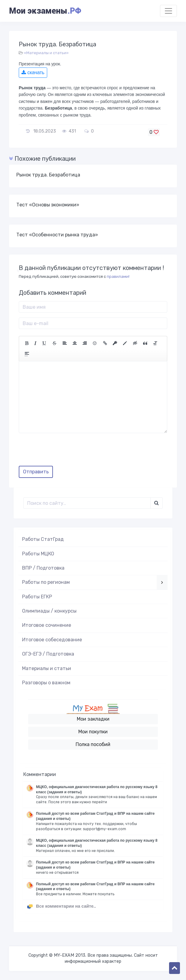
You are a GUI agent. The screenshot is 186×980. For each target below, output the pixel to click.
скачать (33, 72)
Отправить (36, 472)
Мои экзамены (45, 11)
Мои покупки (93, 732)
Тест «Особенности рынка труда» (57, 235)
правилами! (118, 276)
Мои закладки (93, 719)
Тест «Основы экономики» (48, 205)
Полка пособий (93, 744)
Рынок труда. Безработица (48, 175)
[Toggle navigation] (168, 11)
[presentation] (65, 452)
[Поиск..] (87, 503)
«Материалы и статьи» (46, 53)
